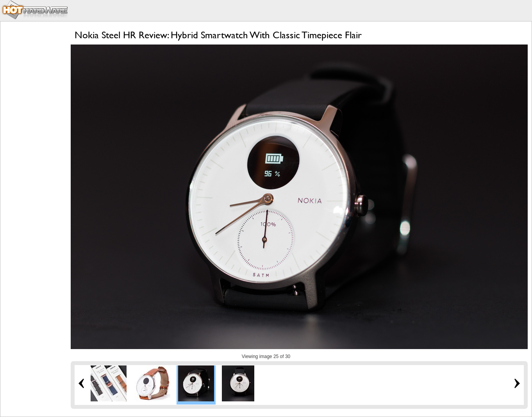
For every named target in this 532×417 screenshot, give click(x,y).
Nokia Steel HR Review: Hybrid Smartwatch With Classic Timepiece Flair (218, 35)
